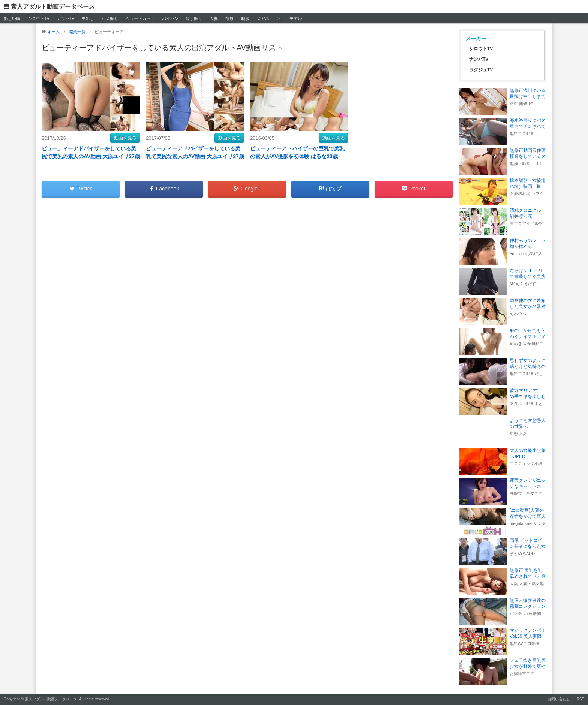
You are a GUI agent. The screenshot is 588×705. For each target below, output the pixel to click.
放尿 (229, 18)
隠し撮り (194, 18)
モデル (296, 18)
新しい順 (12, 18)
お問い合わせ (559, 699)
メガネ (263, 18)
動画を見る (125, 138)
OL (279, 18)
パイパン (170, 18)
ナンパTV (66, 18)
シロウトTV (39, 18)
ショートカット (140, 18)
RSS (580, 699)
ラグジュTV (481, 70)
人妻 (214, 18)
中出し (88, 18)
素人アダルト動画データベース (53, 7)
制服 (245, 18)
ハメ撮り (110, 18)
